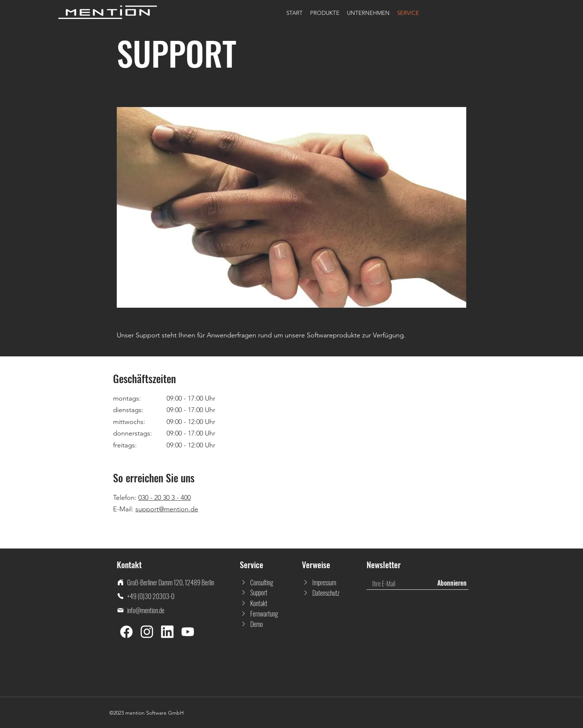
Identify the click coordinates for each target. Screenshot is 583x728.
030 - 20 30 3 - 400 (165, 498)
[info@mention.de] (178, 610)
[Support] (260, 592)
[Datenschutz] (323, 593)
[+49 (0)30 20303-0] (178, 596)
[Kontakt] (260, 603)
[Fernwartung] (260, 614)
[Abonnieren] (452, 583)
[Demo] (260, 624)
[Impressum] (323, 582)
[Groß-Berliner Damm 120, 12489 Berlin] (178, 582)
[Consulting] (260, 582)
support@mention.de (167, 509)
